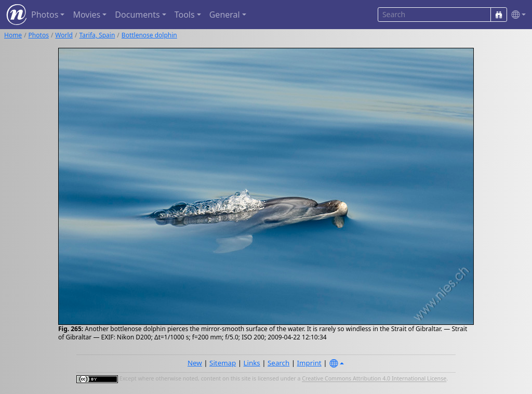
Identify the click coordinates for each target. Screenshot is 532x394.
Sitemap (223, 363)
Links (252, 363)
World (64, 35)
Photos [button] (45, 15)
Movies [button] (87, 15)
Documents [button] (137, 15)
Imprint (309, 363)
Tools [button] (185, 15)
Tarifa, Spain (97, 35)
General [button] (225, 15)
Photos (39, 35)
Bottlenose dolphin (149, 35)
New (195, 363)
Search (278, 363)
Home (13, 35)
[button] (516, 15)
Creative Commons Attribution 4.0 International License (374, 379)
